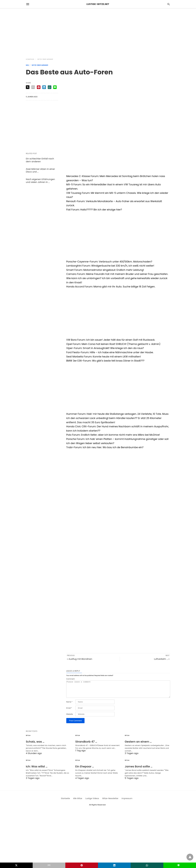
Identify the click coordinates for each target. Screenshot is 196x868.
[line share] (55, 87)
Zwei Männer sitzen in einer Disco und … (40, 170)
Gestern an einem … (138, 745)
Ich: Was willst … (37, 770)
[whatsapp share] (50, 87)
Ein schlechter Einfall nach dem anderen (40, 160)
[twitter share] (28, 87)
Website (70, 717)
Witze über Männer (45, 59)
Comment (70, 679)
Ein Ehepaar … (85, 770)
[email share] (33, 87)
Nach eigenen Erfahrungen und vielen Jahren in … (40, 181)
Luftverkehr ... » (162, 659)
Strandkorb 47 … (86, 745)
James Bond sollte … (139, 770)
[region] (98, 32)
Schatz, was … (35, 745)
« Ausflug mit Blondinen (80, 659)
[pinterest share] (39, 87)
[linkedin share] (44, 87)
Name (69, 705)
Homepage (30, 59)
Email (69, 711)
